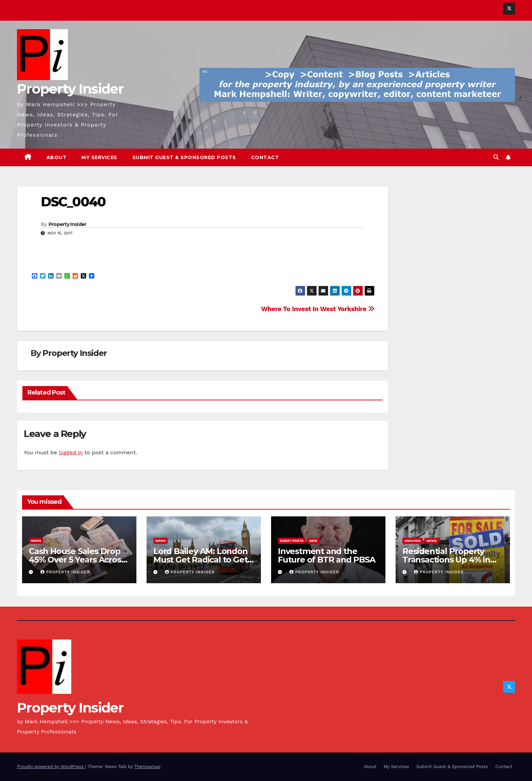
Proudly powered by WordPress (51, 767)
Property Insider (70, 89)
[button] (496, 157)
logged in (71, 452)
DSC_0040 (73, 202)
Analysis (413, 541)
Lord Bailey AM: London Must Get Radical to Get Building (201, 560)
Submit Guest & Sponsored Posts (184, 157)
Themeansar (147, 767)
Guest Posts (292, 541)
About (57, 157)
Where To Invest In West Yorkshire (318, 309)
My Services (99, 157)
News (36, 541)
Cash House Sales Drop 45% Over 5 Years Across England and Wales (77, 560)
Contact (265, 157)
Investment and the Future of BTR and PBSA (327, 555)
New (313, 541)
